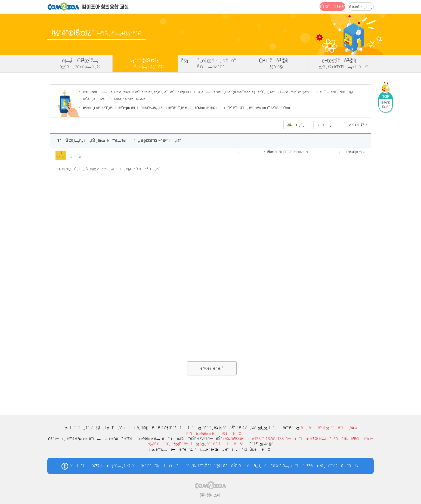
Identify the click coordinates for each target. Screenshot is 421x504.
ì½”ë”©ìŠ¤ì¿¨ (145, 64)
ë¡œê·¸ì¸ (361, 7)
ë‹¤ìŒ (357, 125)
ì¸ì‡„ (300, 125)
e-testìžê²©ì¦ (341, 64)
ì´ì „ (327, 125)
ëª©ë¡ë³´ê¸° (212, 368)
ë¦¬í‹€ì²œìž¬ (80, 64)
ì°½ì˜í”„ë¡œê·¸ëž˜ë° (210, 64)
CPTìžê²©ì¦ (276, 64)
